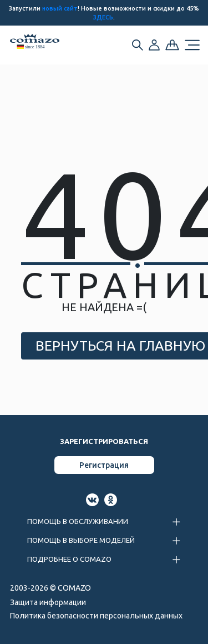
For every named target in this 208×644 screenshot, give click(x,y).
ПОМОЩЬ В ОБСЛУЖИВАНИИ (78, 521)
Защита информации (48, 602)
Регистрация (104, 465)
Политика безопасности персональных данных (96, 616)
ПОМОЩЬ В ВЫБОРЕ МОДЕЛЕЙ (81, 540)
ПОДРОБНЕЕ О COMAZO (69, 559)
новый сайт (60, 8)
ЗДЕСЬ (103, 17)
